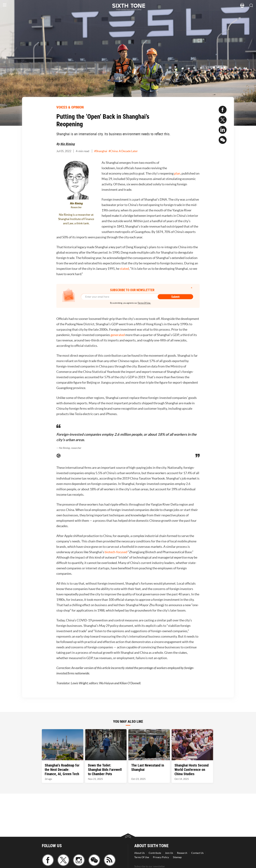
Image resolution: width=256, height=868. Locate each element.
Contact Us (197, 853)
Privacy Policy (161, 857)
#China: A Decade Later (123, 151)
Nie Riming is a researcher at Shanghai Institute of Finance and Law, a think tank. (76, 219)
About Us (139, 853)
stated (124, 269)
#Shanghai (101, 151)
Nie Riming (68, 144)
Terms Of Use (142, 857)
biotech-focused (116, 552)
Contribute (155, 853)
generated (118, 335)
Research (182, 853)
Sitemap (177, 857)
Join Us (169, 853)
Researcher (76, 207)
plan (177, 173)
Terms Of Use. (144, 303)
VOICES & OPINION (70, 107)
